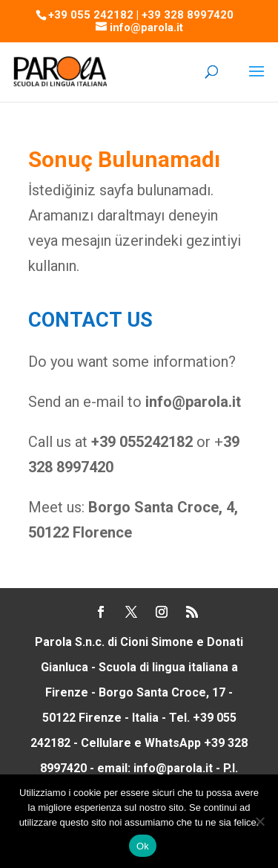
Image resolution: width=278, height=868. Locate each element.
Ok (143, 846)
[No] (259, 821)
